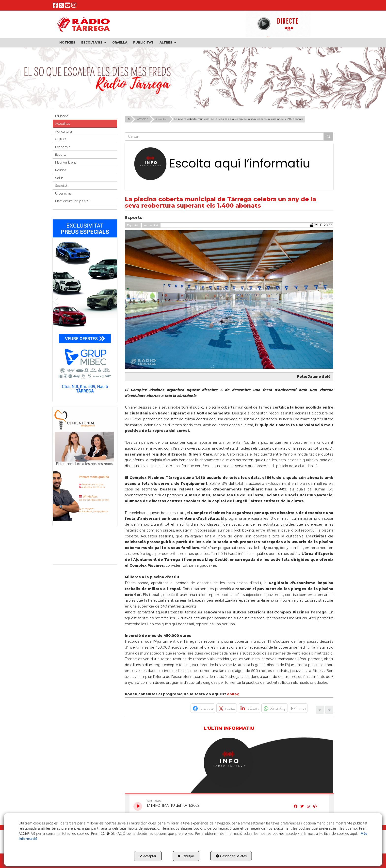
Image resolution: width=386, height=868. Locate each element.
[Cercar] (328, 137)
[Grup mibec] (85, 308)
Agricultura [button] (64, 131)
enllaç (233, 694)
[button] (55, 7)
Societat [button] (61, 186)
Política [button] (61, 170)
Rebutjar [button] (186, 856)
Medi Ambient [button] (66, 162)
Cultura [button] (61, 139)
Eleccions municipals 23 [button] (72, 201)
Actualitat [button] (63, 124)
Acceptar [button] (148, 856)
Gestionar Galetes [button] (231, 856)
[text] (224, 137)
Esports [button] (61, 155)
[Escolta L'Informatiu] (229, 164)
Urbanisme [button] (63, 193)
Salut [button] (59, 178)
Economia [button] (63, 147)
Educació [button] (62, 116)
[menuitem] (67, 43)
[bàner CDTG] (85, 464)
